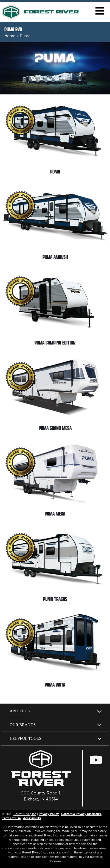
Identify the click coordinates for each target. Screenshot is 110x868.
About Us (20, 711)
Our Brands (23, 725)
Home (10, 36)
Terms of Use (11, 818)
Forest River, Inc (25, 814)
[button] (99, 11)
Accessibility (32, 818)
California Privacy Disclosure (81, 814)
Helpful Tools (25, 738)
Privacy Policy (49, 814)
